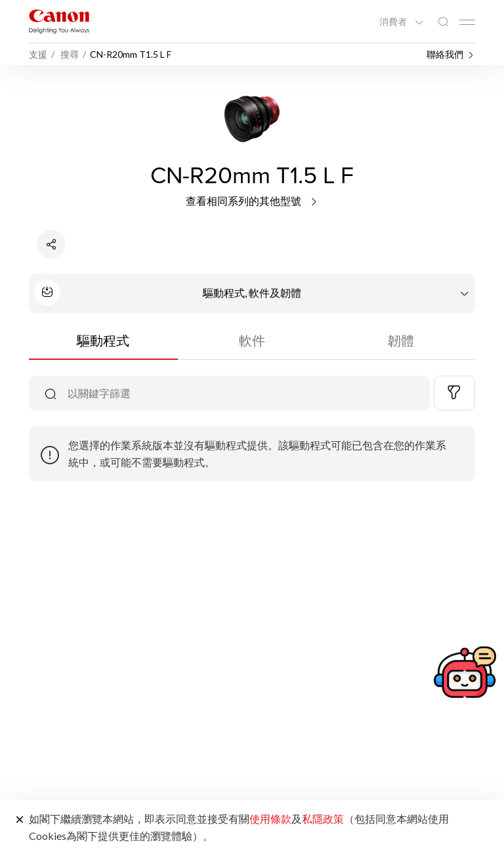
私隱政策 (323, 819)
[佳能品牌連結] (59, 21)
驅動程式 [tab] (103, 340)
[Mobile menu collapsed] (467, 22)
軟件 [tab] (252, 340)
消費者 (394, 22)
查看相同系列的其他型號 (252, 201)
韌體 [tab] (401, 340)
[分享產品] (51, 244)
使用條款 (270, 819)
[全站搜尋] (443, 22)
